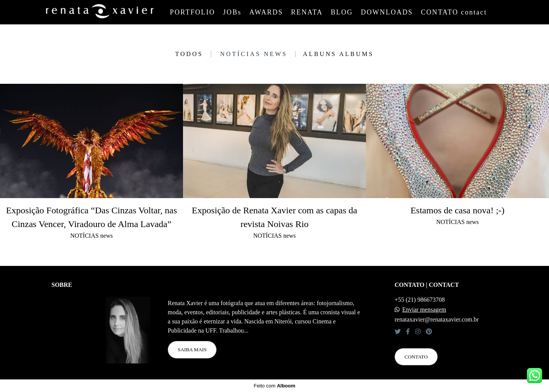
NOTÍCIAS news (254, 54)
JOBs (232, 12)
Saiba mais (192, 350)
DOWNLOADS (387, 12)
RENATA (307, 12)
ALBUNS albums (339, 54)
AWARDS (266, 12)
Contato (416, 357)
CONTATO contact (454, 12)
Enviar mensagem (424, 310)
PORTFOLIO (193, 12)
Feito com (274, 386)
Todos (189, 54)
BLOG (342, 12)
